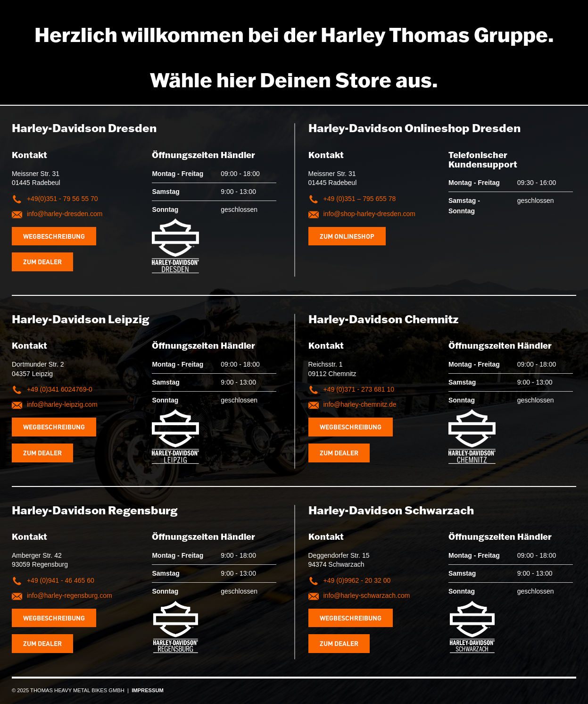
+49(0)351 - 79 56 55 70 (62, 199)
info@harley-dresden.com (65, 214)
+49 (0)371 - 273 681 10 (359, 389)
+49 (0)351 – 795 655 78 (360, 199)
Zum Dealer (42, 261)
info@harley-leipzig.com (62, 404)
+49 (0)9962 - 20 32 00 (357, 580)
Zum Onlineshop (347, 236)
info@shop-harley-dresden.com (370, 214)
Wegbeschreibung (54, 236)
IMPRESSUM (148, 690)
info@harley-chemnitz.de (360, 404)
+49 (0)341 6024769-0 (60, 389)
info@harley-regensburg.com (70, 595)
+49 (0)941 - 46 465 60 (61, 580)
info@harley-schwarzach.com (367, 595)
